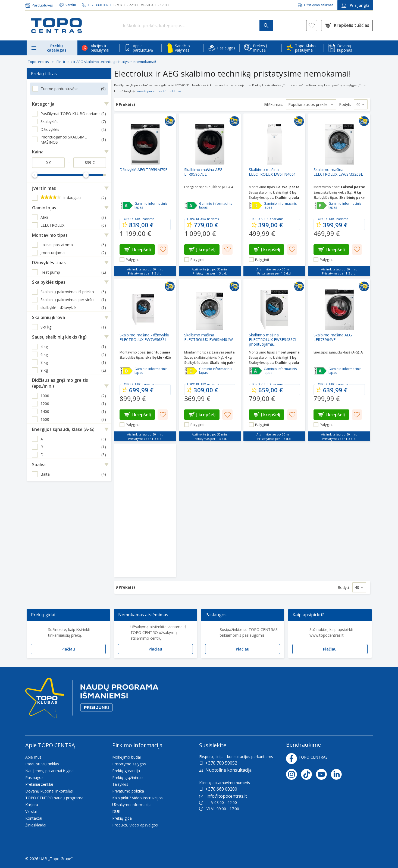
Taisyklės (120, 784)
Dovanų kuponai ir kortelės (49, 791)
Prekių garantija (126, 771)
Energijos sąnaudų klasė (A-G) (63, 429)
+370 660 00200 (221, 789)
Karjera (32, 805)
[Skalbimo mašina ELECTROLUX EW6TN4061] (274, 195)
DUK (116, 811)
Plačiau (68, 649)
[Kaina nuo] (48, 163)
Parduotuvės (42, 5)
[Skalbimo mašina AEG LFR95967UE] (210, 195)
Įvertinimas (44, 188)
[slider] (35, 175)
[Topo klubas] (92, 700)
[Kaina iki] (90, 163)
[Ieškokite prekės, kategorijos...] (196, 26)
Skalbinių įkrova (48, 317)
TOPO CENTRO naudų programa (54, 798)
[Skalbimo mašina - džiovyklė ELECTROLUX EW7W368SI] (145, 360)
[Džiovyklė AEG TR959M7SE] (145, 195)
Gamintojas (44, 208)
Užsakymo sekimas (319, 5)
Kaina (38, 152)
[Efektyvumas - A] (191, 206)
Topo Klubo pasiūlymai (305, 48)
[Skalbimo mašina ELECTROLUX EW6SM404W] (210, 360)
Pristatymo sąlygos (129, 764)
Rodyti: (345, 104)
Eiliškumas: (274, 104)
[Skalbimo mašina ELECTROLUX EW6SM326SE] (339, 195)
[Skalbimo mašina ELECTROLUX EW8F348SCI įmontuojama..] (274, 360)
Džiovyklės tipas (49, 263)
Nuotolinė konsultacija (228, 770)
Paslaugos (226, 48)
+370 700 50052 (221, 763)
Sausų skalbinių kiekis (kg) (59, 337)
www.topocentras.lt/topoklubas (159, 91)
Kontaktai (34, 818)
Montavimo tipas (50, 235)
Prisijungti (355, 5)
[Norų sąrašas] (312, 26)
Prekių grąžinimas (128, 777)
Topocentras (38, 62)
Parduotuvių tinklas (42, 764)
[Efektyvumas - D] (256, 206)
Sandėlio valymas (182, 48)
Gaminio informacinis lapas (151, 206)
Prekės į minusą (260, 48)
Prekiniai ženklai (39, 784)
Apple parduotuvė (143, 48)
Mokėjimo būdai (126, 757)
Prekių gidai (122, 818)
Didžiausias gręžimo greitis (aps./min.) (60, 383)
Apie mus (33, 757)
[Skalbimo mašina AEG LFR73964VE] (339, 360)
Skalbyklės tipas (49, 282)
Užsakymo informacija (132, 805)
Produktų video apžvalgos (135, 825)
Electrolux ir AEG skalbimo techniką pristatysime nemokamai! (106, 62)
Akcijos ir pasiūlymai (100, 48)
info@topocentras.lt (223, 796)
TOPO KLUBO (132, 219)
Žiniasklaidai (36, 825)
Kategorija (43, 104)
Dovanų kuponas (345, 48)
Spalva (39, 465)
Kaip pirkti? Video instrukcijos (137, 798)
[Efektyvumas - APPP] (126, 206)
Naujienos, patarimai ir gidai (50, 771)
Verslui (71, 5)
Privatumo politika (128, 791)
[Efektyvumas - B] (320, 206)
